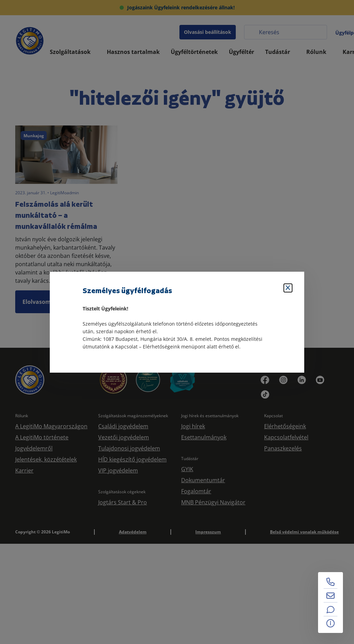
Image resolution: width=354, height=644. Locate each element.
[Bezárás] (288, 288)
